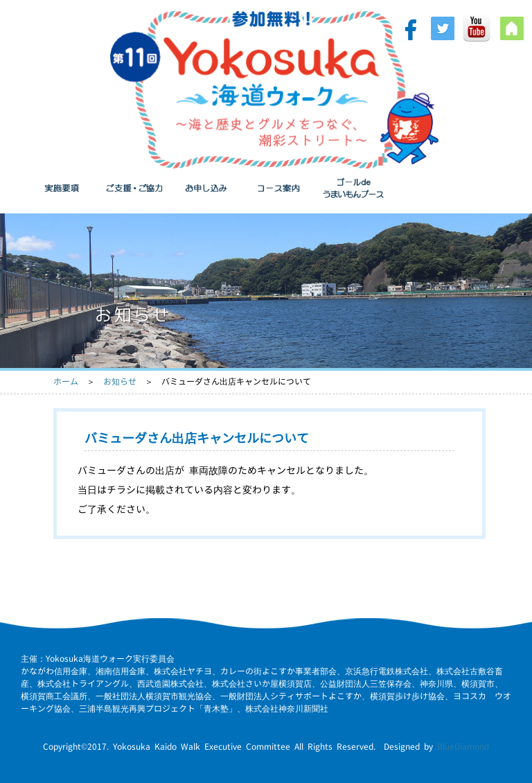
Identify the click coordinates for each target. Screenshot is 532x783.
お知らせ (120, 381)
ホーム (66, 381)
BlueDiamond (463, 747)
